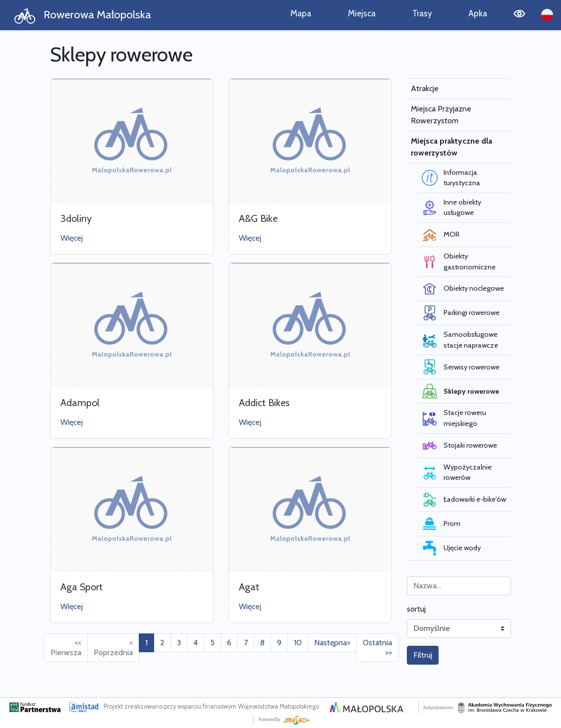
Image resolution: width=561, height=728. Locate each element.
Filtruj (423, 655)
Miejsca (362, 13)
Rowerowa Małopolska (83, 16)
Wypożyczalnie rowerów (457, 472)
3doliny (76, 218)
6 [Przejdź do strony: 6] (229, 643)
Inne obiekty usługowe (451, 208)
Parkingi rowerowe (461, 313)
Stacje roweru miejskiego (454, 418)
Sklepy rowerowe (460, 391)
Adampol (80, 403)
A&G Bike (258, 218)
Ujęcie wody (451, 548)
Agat (249, 587)
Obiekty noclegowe (463, 289)
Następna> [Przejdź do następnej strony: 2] (332, 643)
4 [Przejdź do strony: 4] (196, 643)
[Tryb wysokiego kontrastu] (519, 15)
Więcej (72, 238)
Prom (441, 524)
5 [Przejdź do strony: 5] (212, 643)
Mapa (301, 13)
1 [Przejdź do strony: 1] (146, 643)
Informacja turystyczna (451, 178)
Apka (478, 13)
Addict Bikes (264, 403)
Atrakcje (425, 88)
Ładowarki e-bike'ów (464, 500)
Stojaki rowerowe (459, 446)
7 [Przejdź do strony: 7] (246, 643)
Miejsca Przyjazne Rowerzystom (441, 115)
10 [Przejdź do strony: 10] (298, 643)
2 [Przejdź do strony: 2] (162, 643)
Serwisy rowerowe (461, 367)
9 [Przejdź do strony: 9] (279, 643)
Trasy (422, 13)
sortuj (416, 609)
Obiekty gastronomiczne (459, 261)
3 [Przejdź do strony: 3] (179, 643)
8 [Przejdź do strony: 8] (262, 643)
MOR (441, 235)
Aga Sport (82, 587)
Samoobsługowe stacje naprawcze (460, 340)
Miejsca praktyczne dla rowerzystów (451, 147)
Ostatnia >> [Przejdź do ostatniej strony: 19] (377, 648)
